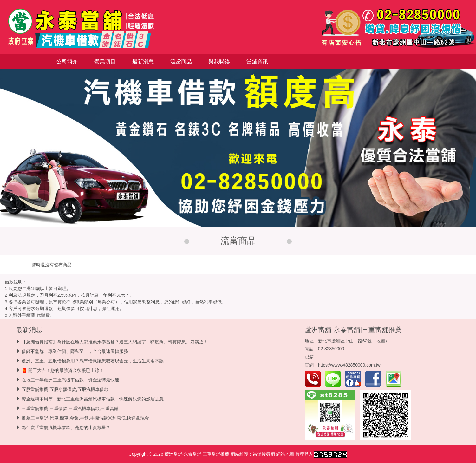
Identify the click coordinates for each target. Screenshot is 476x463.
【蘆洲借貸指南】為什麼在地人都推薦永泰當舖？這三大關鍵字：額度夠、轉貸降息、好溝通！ (115, 342)
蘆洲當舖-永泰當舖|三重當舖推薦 (353, 330)
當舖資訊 (257, 62)
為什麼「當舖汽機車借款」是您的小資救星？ (66, 427)
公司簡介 (67, 62)
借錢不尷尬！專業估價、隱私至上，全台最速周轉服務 (75, 351)
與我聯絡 (219, 62)
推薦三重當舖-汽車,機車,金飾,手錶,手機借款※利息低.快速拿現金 (85, 418)
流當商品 (181, 62)
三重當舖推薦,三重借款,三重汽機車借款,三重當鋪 (70, 408)
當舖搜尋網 (264, 454)
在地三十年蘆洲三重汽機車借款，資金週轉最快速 (70, 380)
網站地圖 (285, 454)
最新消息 (143, 62)
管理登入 (304, 454)
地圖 (381, 341)
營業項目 (105, 62)
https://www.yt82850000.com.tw (349, 365)
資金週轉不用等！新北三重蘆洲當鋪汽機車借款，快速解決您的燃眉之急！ (95, 399)
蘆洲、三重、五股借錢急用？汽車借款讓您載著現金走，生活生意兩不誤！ (95, 361)
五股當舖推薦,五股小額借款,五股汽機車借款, (66, 389)
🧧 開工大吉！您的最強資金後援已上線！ (63, 370)
